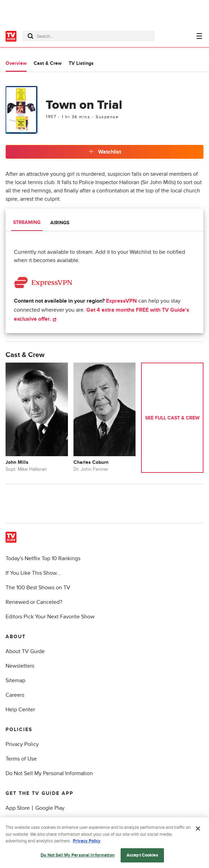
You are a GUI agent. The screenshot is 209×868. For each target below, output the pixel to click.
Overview (16, 63)
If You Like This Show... (33, 573)
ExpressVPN (121, 301)
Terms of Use (21, 759)
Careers (15, 695)
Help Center (20, 710)
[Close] (198, 830)
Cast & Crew (48, 63)
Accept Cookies (142, 857)
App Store (18, 808)
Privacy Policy (22, 744)
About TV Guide (25, 651)
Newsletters (20, 666)
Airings (60, 223)
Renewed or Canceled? (34, 602)
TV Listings (81, 63)
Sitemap (15, 680)
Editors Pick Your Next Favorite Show (50, 617)
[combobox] (88, 36)
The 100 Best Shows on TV (38, 588)
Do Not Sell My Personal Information (49, 773)
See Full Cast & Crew (172, 418)
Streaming (27, 222)
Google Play (50, 808)
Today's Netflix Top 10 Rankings (43, 558)
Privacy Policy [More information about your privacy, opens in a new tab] (87, 843)
